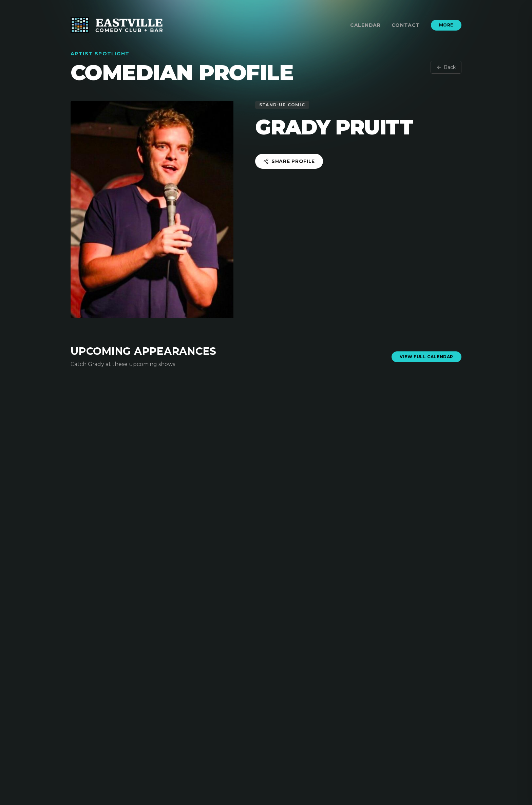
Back (446, 67)
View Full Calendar (426, 357)
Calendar (365, 25)
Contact (406, 25)
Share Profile (289, 161)
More (446, 25)
